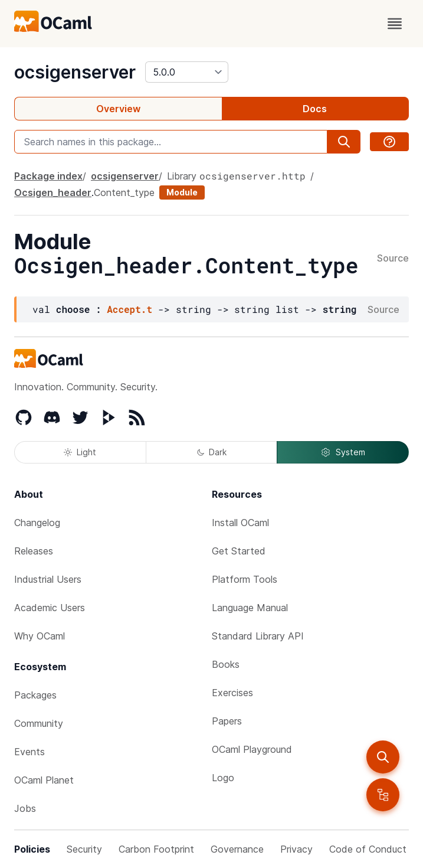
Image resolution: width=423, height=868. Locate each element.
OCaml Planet (44, 780)
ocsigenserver (75, 72)
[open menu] (395, 24)
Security (84, 849)
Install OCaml (240, 523)
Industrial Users (48, 579)
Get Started (239, 551)
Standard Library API (258, 636)
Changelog (37, 523)
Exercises (232, 693)
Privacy (296, 849)
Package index (48, 176)
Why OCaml (40, 636)
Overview (118, 109)
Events (29, 752)
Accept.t (129, 309)
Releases (34, 551)
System (343, 452)
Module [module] (182, 192)
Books (226, 664)
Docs (315, 109)
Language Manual (250, 608)
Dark (212, 452)
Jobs (25, 808)
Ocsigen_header (53, 192)
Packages (35, 695)
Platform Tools (245, 579)
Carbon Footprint (156, 849)
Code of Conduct (368, 849)
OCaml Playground (252, 749)
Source (393, 259)
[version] (187, 72)
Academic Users (50, 608)
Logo (223, 778)
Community (39, 723)
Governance (237, 849)
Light (80, 452)
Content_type (124, 192)
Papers (227, 721)
